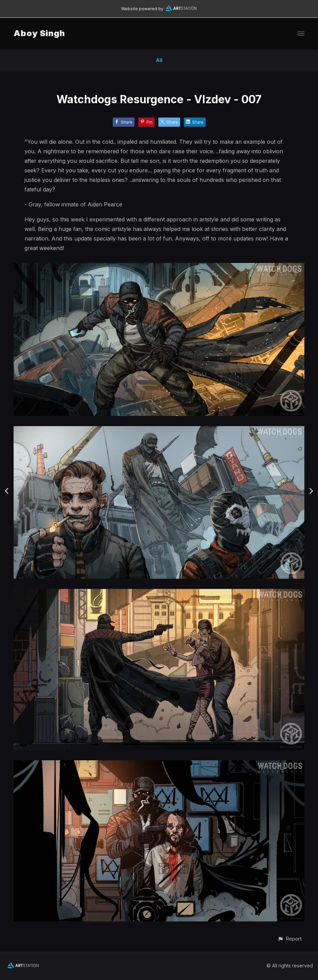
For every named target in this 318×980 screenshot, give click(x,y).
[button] (290, 939)
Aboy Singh (39, 33)
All (159, 60)
